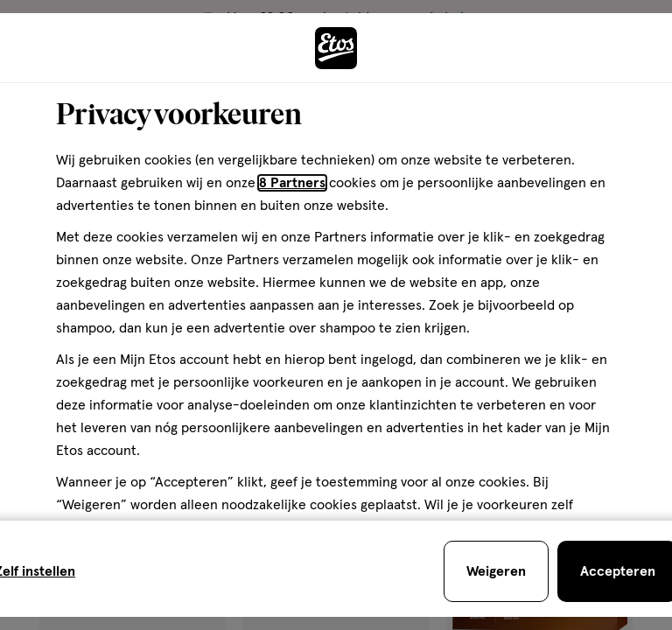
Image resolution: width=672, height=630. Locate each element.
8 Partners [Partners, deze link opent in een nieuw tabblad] (292, 183)
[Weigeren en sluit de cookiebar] (496, 571)
